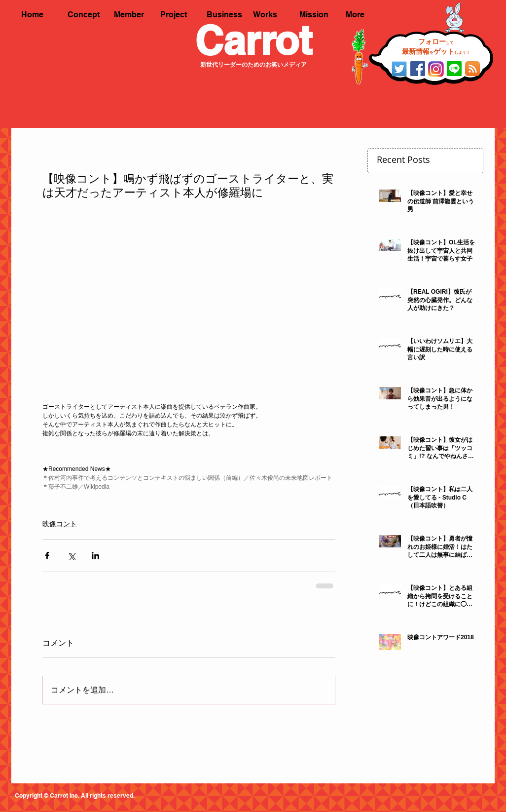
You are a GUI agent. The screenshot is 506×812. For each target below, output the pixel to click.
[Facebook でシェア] (47, 556)
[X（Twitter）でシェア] (71, 556)
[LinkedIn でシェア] (95, 556)
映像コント (60, 524)
